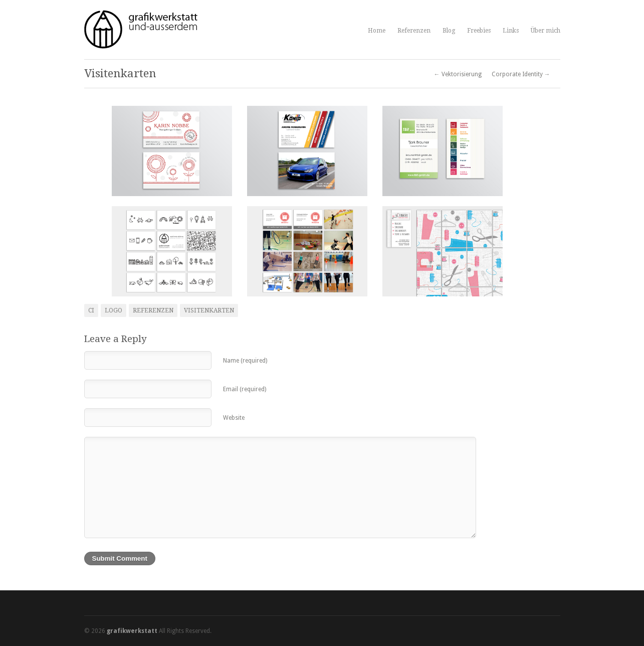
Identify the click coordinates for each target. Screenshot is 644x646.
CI (91, 310)
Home (377, 31)
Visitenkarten (209, 310)
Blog (449, 31)
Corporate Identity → (521, 74)
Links (511, 31)
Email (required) (245, 389)
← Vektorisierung (458, 74)
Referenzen (414, 31)
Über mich (546, 31)
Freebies (479, 31)
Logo (114, 310)
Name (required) (245, 361)
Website (234, 418)
